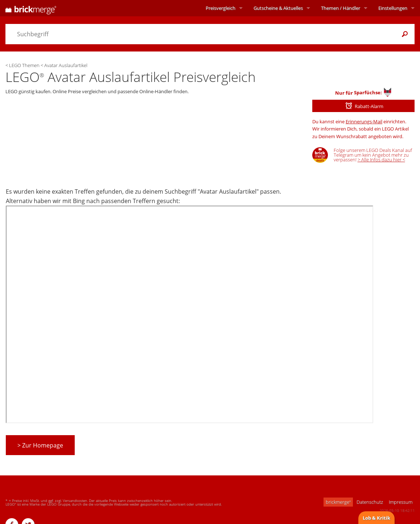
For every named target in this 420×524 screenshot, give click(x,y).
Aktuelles (278, 8)
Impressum (401, 502)
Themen (341, 8)
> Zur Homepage (40, 445)
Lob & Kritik (376, 518)
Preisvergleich (221, 8)
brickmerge (338, 502)
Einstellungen (393, 8)
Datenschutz (370, 502)
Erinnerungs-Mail (364, 121)
